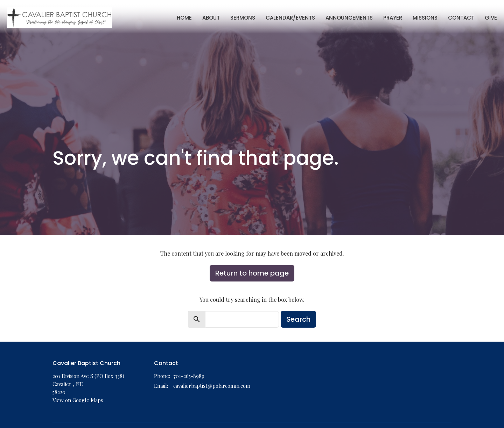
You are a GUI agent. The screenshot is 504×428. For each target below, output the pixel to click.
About (211, 18)
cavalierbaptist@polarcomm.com (212, 386)
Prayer (393, 18)
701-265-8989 (189, 376)
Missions (425, 18)
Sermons (243, 18)
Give (491, 18)
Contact (461, 18)
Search (298, 319)
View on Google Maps (78, 400)
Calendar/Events (290, 18)
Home (184, 18)
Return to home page (252, 273)
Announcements (349, 18)
